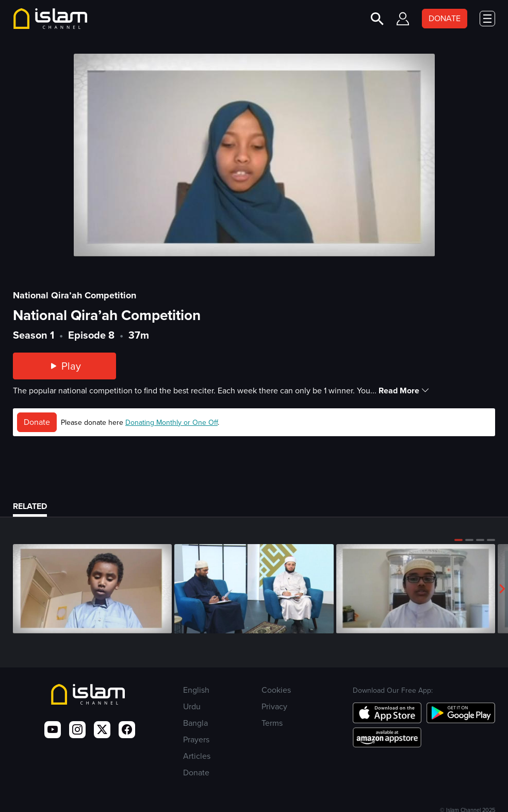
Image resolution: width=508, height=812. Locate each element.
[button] (458, 540)
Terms (272, 723)
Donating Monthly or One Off (171, 423)
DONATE (445, 18)
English (196, 690)
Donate (37, 422)
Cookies (276, 690)
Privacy (274, 706)
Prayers (196, 739)
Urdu (192, 706)
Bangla (195, 723)
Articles (197, 756)
